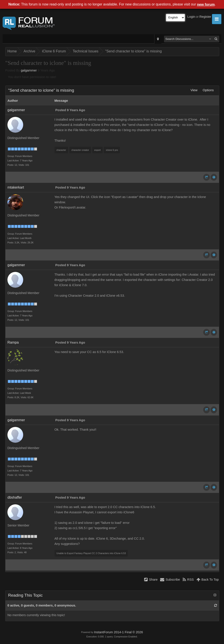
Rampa (13, 342)
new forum (206, 4)
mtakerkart (16, 187)
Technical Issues (85, 51)
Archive (29, 51)
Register (205, 17)
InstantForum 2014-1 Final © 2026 (118, 632)
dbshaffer (15, 497)
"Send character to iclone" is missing (134, 51)
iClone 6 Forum (54, 51)
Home (12, 51)
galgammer (29, 70)
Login (191, 17)
